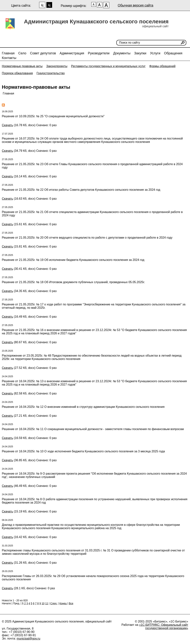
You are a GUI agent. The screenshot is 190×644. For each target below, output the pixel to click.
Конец (63, 603)
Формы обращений (162, 66)
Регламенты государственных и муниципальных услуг (108, 66)
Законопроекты (57, 66)
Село (22, 53)
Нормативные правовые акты (22, 66)
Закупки (140, 53)
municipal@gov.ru (28, 639)
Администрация (72, 53)
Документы (122, 53)
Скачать (7, 125)
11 (47, 603)
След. (54, 603)
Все (71, 603)
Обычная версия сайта (135, 5)
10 (43, 603)
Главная (8, 53)
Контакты (9, 58)
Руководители (99, 53)
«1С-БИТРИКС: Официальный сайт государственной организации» (164, 626)
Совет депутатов (43, 53)
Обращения (173, 53)
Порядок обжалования (17, 73)
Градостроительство (51, 73)
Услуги (155, 53)
